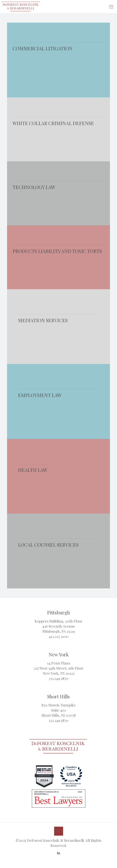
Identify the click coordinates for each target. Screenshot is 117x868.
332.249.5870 (58, 678)
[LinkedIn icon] (58, 853)
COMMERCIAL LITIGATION (43, 48)
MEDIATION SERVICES (43, 320)
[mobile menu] (111, 6)
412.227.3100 (59, 636)
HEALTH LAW (33, 470)
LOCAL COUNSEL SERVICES (48, 545)
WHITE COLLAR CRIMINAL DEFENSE (53, 123)
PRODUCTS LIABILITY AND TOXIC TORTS (57, 251)
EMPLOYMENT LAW (40, 395)
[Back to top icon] (59, 831)
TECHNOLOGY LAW (34, 187)
